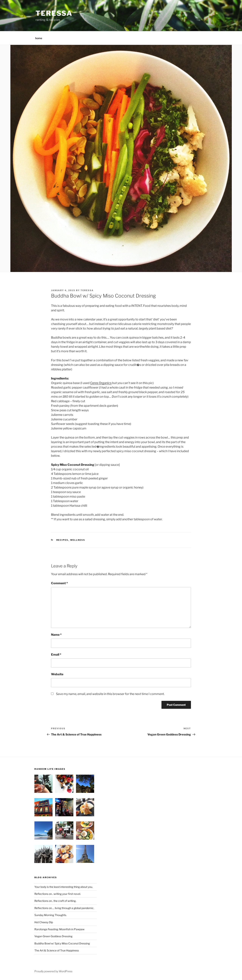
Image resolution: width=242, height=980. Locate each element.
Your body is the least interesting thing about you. (64, 887)
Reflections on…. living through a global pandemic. (64, 908)
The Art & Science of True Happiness (57, 950)
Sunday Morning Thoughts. (51, 915)
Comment (59, 583)
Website (57, 674)
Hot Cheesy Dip (44, 922)
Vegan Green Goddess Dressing (53, 936)
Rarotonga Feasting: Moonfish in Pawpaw (59, 929)
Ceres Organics (101, 383)
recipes (62, 540)
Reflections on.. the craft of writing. (55, 901)
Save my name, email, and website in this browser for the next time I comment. (110, 694)
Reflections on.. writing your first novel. (58, 894)
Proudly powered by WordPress (53, 971)
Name (56, 635)
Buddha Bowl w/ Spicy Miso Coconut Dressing (62, 943)
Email (56, 655)
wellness (78, 540)
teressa (54, 13)
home (39, 38)
